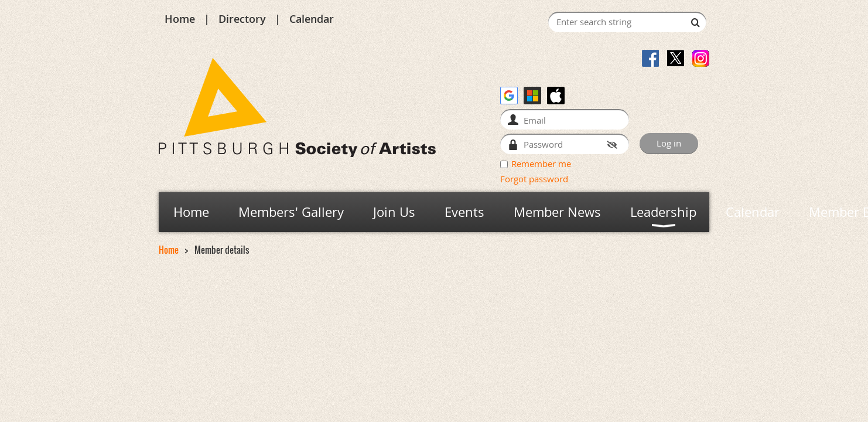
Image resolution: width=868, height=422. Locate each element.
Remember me (541, 164)
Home (180, 19)
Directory (242, 19)
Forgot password (534, 179)
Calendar (312, 19)
